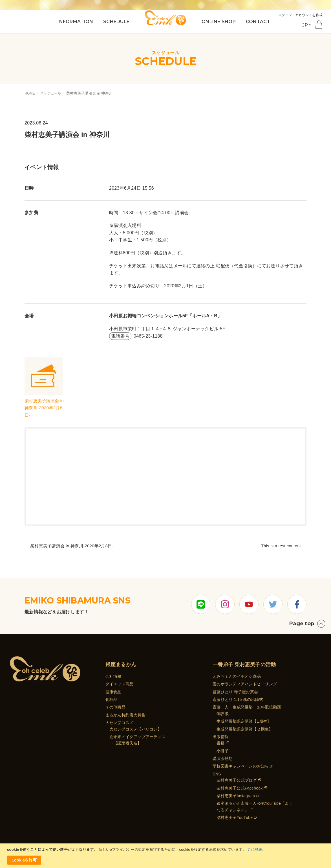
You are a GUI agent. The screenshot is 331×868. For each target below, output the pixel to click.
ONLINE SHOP (219, 22)
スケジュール (52, 93)
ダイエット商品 (120, 684)
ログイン (282, 15)
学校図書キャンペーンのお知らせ (243, 766)
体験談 (223, 714)
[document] (166, 856)
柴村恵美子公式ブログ (237, 780)
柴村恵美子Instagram (236, 796)
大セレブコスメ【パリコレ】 (135, 729)
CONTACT (258, 22)
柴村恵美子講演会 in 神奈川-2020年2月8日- (45, 408)
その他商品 (115, 707)
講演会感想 (223, 758)
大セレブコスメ (120, 723)
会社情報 (113, 676)
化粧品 (112, 699)
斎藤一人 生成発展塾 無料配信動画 (247, 707)
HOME (30, 93)
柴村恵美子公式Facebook (240, 788)
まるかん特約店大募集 (126, 715)
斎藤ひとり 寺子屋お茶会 (235, 692)
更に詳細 (255, 850)
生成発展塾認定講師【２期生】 (245, 729)
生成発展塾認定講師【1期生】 (244, 721)
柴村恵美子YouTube (235, 817)
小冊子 (223, 751)
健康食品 (113, 692)
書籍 (221, 743)
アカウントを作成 (308, 15)
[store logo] (165, 18)
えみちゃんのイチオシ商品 (237, 676)
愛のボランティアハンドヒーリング (245, 684)
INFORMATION (75, 22)
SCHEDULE (116, 22)
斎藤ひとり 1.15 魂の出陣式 (238, 699)
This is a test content (279, 546)
